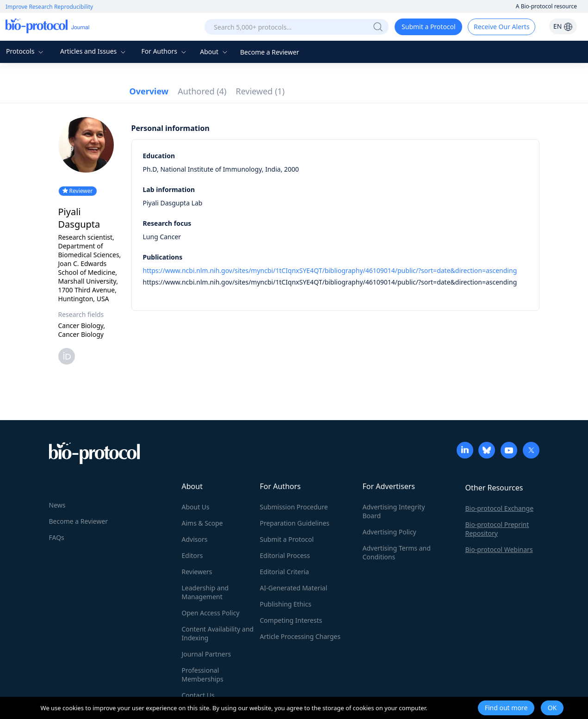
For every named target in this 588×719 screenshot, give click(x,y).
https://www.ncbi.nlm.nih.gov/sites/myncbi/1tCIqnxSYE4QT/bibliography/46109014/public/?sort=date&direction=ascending (330, 270)
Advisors (195, 539)
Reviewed (260, 91)
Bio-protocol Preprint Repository (497, 529)
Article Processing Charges (300, 636)
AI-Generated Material (294, 588)
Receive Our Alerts (501, 27)
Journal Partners (207, 654)
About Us (196, 507)
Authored (202, 91)
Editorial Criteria (285, 572)
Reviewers (197, 572)
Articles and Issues (94, 51)
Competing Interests (291, 620)
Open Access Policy (211, 613)
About (214, 52)
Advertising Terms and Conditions (397, 552)
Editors (192, 555)
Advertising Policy (390, 532)
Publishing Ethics (286, 604)
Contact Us (198, 695)
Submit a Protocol (429, 27)
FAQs (57, 537)
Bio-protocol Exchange (500, 508)
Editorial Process (285, 555)
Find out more (506, 708)
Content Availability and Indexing (218, 633)
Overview (149, 91)
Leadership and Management (205, 592)
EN (563, 26)
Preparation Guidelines (295, 523)
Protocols (26, 51)
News (57, 505)
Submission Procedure (294, 507)
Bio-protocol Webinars (499, 549)
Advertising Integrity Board (394, 511)
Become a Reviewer (270, 52)
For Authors (164, 51)
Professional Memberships (203, 675)
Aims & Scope (202, 523)
